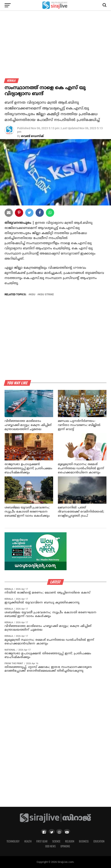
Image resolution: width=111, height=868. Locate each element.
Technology (13, 841)
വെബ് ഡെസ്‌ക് (32, 136)
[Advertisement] (55, 49)
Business (84, 841)
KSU (33, 295)
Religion (70, 841)
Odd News (51, 846)
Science (56, 841)
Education (99, 841)
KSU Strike (46, 295)
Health (28, 841)
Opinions (65, 846)
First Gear (42, 841)
